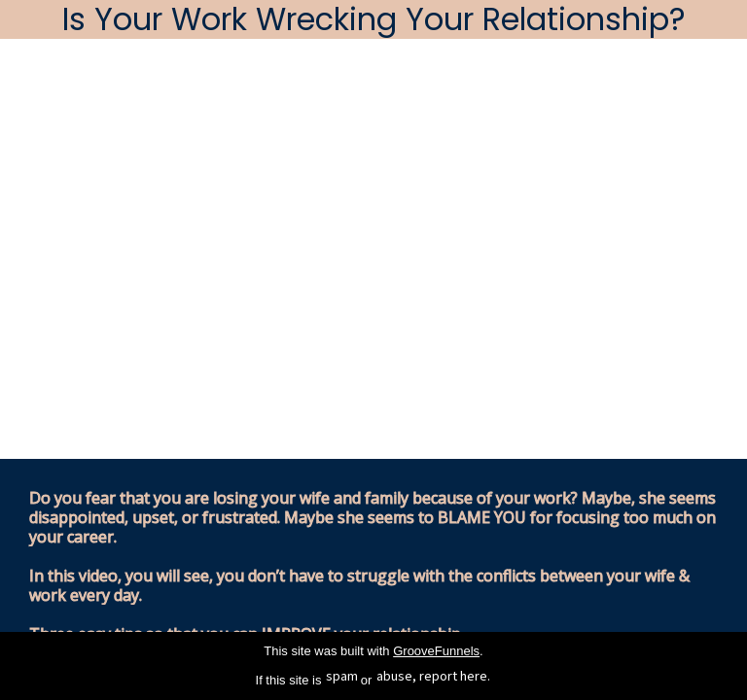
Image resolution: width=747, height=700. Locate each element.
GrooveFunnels (436, 651)
